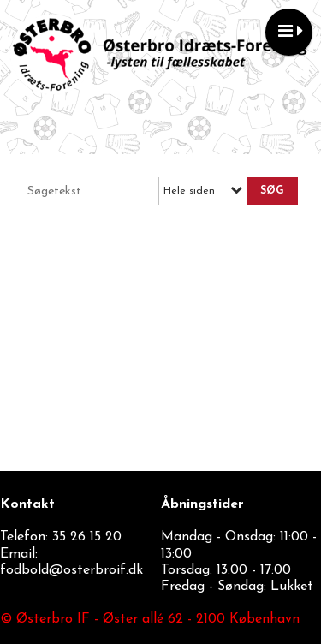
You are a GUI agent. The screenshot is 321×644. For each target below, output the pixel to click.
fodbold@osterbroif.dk (71, 570)
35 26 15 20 (87, 537)
